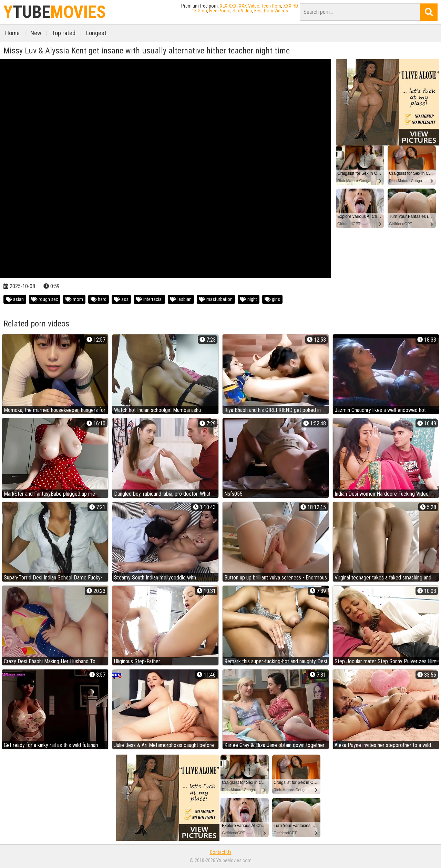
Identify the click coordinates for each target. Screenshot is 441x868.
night (249, 299)
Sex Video (242, 11)
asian (15, 299)
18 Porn (199, 11)
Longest (96, 33)
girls (272, 299)
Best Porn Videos (271, 11)
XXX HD (290, 6)
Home (12, 33)
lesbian (181, 299)
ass (121, 299)
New (36, 33)
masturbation (216, 299)
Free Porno (220, 11)
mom (74, 299)
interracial (149, 299)
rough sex (45, 299)
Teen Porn (271, 6)
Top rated (64, 33)
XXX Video (249, 6)
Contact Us (221, 852)
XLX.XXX (228, 6)
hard (99, 299)
